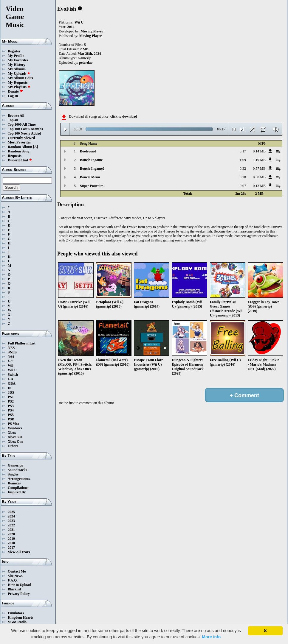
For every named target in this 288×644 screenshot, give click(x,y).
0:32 (243, 169)
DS (10, 388)
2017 (11, 548)
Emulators (16, 613)
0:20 (243, 177)
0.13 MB (259, 186)
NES (11, 348)
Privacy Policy (19, 594)
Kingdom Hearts (21, 618)
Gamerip (84, 58)
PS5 (11, 415)
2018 (11, 543)
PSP (11, 419)
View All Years (19, 552)
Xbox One (16, 442)
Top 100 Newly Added (24, 133)
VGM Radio (17, 622)
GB (10, 379)
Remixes (14, 483)
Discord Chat (20, 160)
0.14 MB (259, 151)
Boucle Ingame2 (92, 169)
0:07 (243, 186)
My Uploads (19, 74)
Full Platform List (22, 343)
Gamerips (15, 465)
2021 (11, 530)
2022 (11, 525)
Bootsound (88, 151)
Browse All (16, 116)
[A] (36, 147)
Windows (15, 428)
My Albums (17, 69)
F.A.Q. (13, 580)
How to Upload (19, 585)
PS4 (11, 410)
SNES (12, 352)
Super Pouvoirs (92, 186)
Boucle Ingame (91, 160)
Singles (13, 474)
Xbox (12, 433)
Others (13, 446)
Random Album (20, 147)
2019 (11, 539)
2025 (11, 512)
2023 (11, 521)
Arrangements (19, 479)
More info (211, 637)
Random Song (18, 151)
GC (10, 361)
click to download (124, 116)
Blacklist (14, 589)
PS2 (11, 401)
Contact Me (17, 571)
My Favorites (18, 60)
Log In (13, 96)
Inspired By (17, 492)
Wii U (12, 370)
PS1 (11, 397)
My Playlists (19, 87)
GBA (12, 383)
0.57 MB (259, 169)
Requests (15, 156)
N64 (11, 357)
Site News (15, 576)
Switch (13, 375)
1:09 (243, 160)
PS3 (11, 406)
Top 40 (13, 120)
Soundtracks (17, 470)
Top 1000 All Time (22, 124)
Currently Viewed (21, 138)
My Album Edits (20, 78)
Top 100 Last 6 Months (25, 129)
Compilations (18, 488)
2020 (11, 534)
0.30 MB (259, 177)
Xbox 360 (15, 437)
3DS (11, 392)
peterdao (86, 63)
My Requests (18, 82)
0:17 (243, 151)
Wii (10, 366)
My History (17, 65)
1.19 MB (259, 160)
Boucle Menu (90, 177)
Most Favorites (19, 142)
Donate (15, 91)
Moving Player (92, 31)
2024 (11, 516)
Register (14, 51)
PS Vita (13, 424)
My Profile (16, 56)
